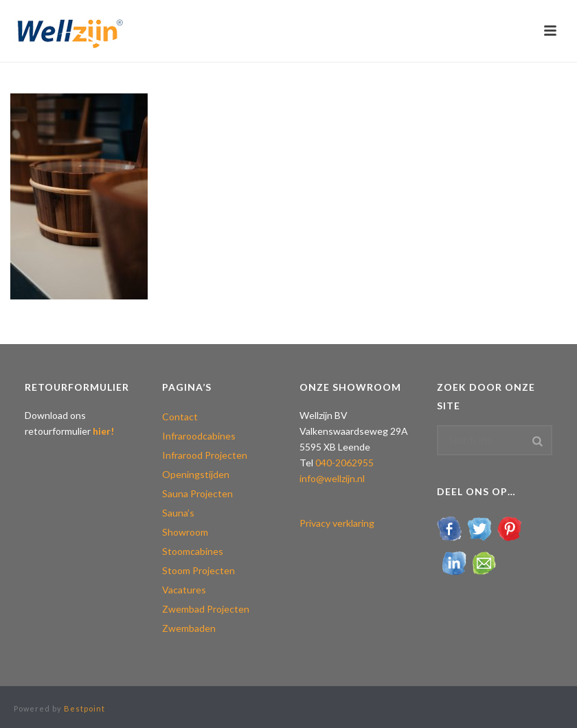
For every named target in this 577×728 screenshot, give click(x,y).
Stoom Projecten (199, 570)
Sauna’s (178, 513)
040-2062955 (344, 463)
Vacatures (184, 590)
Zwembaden (189, 628)
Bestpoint (84, 708)
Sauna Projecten (197, 493)
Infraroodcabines (199, 436)
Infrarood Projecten (205, 455)
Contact (180, 417)
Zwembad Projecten (206, 609)
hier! (103, 431)
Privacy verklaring (337, 523)
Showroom (185, 532)
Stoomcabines (193, 551)
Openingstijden (196, 474)
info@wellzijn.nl (332, 478)
